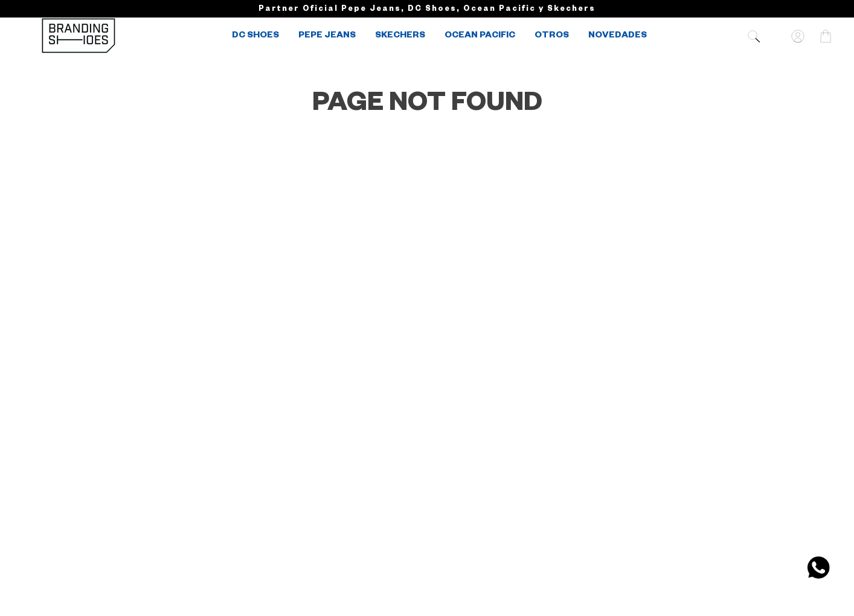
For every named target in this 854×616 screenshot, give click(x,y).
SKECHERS (400, 36)
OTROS (552, 36)
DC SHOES (255, 36)
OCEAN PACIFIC (480, 36)
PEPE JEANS (327, 36)
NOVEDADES (618, 36)
